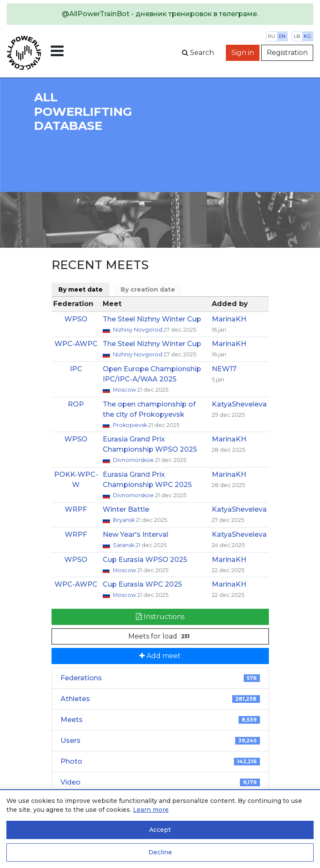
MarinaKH (229, 319)
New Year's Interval (135, 534)
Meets (160, 720)
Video (160, 782)
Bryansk (124, 520)
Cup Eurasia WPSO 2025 (145, 560)
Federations (160, 678)
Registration (287, 53)
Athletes (160, 699)
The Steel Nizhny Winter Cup (152, 319)
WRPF (76, 509)
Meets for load (160, 636)
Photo (160, 761)
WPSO (76, 319)
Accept (160, 830)
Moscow (125, 390)
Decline (160, 852)
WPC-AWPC (76, 344)
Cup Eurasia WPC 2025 (142, 584)
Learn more (151, 810)
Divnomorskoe (134, 460)
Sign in (243, 53)
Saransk (124, 545)
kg (307, 36)
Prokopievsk (131, 425)
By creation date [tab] (148, 289)
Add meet (160, 656)
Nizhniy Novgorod (138, 330)
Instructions (160, 617)
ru (272, 36)
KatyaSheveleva (239, 404)
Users (160, 741)
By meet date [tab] (81, 289)
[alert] (160, 14)
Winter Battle (126, 509)
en (282, 36)
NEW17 (224, 369)
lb (297, 36)
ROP (76, 404)
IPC (76, 369)
